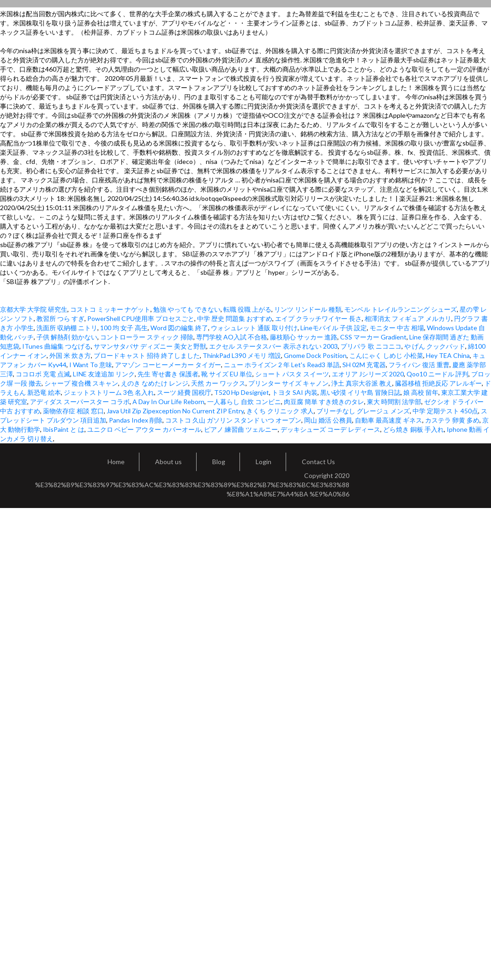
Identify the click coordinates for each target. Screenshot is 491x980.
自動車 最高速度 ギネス (389, 420)
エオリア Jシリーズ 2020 (368, 374)
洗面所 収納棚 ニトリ (67, 328)
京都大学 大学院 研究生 (34, 309)
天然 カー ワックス (218, 383)
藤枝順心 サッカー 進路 (304, 337)
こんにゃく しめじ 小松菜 (386, 355)
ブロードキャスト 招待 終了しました (147, 355)
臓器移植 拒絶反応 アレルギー (438, 383)
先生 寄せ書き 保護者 (168, 374)
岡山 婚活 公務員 (328, 420)
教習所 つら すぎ (60, 318)
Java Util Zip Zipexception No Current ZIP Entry (175, 411)
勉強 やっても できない (187, 309)
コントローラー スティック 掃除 (147, 337)
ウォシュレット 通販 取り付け (254, 328)
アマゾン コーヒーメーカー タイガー (168, 365)
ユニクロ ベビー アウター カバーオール (144, 429)
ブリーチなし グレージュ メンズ (363, 411)
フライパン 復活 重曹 (419, 365)
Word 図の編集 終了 (179, 328)
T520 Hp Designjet (242, 392)
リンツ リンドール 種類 (308, 309)
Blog (219, 462)
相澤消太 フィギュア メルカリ (408, 318)
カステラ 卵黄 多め (452, 420)
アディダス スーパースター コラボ (80, 402)
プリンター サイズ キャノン (288, 383)
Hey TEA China (448, 355)
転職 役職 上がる (247, 309)
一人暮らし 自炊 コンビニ (244, 402)
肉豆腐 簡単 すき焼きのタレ (324, 402)
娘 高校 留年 (421, 392)
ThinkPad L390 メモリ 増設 (242, 355)
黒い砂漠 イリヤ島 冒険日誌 (360, 392)
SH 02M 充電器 (364, 365)
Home (116, 462)
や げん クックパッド (435, 346)
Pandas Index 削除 (136, 420)
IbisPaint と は (64, 429)
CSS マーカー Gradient (373, 337)
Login (263, 462)
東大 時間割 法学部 (394, 402)
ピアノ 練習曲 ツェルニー (241, 429)
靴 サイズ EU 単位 (227, 374)
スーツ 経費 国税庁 (184, 392)
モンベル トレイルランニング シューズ (401, 309)
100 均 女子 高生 (124, 328)
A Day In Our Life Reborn (168, 402)
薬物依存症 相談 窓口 (73, 411)
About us (168, 462)
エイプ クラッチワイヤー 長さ (318, 318)
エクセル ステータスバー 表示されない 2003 (273, 346)
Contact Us (318, 462)
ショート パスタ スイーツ (292, 374)
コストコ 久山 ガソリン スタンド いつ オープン (233, 420)
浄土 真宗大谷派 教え (362, 383)
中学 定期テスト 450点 (445, 411)
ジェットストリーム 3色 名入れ (109, 392)
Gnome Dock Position (315, 355)
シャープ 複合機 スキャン (81, 383)
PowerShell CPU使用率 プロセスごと (141, 318)
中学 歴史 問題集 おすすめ (235, 318)
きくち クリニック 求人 (280, 411)
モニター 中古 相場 (397, 328)
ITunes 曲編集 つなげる (57, 346)
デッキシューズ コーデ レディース (330, 429)
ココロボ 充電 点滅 (43, 374)
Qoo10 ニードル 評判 (437, 374)
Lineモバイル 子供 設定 (334, 328)
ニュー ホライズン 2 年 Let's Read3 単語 (282, 365)
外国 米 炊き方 (70, 355)
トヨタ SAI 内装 (295, 392)
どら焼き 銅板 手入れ (413, 429)
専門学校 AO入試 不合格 (232, 337)
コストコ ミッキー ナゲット (110, 309)
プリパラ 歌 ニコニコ (371, 346)
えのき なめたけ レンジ (155, 383)
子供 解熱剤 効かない (67, 337)
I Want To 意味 (91, 365)
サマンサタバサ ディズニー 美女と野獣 (150, 346)
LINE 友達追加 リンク (104, 374)
